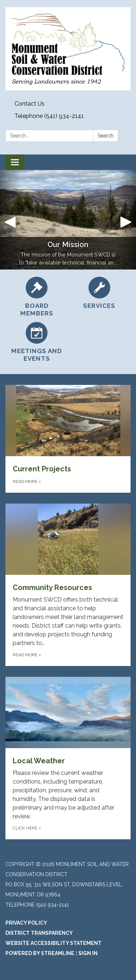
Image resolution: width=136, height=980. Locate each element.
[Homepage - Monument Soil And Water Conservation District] (68, 49)
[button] (10, 220)
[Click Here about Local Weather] (68, 758)
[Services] (100, 293)
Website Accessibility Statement (53, 943)
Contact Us (30, 104)
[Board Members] (37, 297)
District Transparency (39, 933)
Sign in (88, 953)
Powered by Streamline (40, 953)
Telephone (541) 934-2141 (49, 116)
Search (106, 136)
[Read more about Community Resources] (68, 585)
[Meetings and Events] (37, 342)
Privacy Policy (26, 923)
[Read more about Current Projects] (68, 439)
